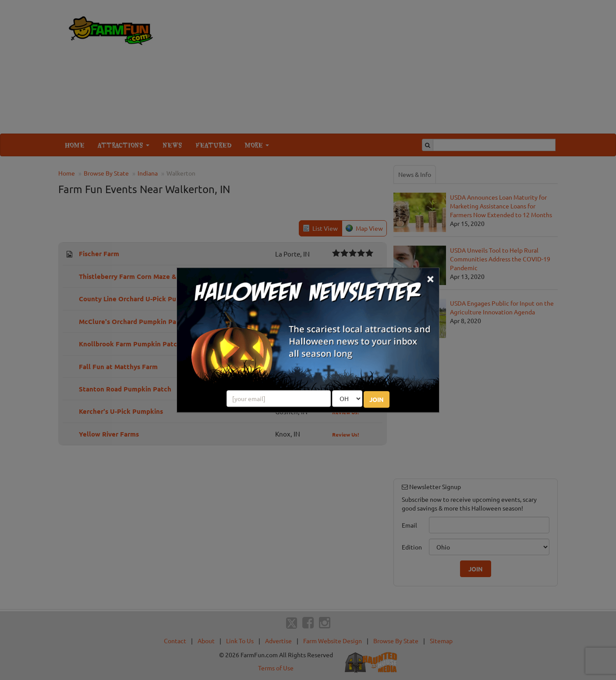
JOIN (377, 399)
